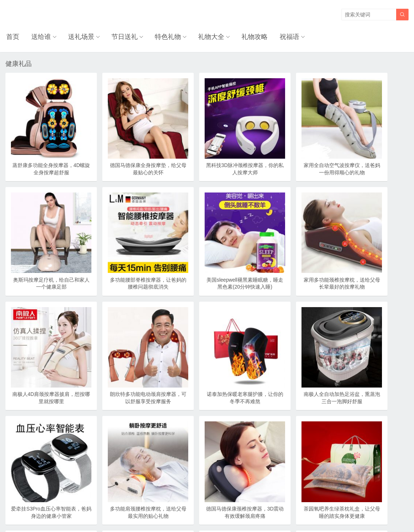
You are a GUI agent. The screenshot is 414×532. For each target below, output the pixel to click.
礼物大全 (206, 36)
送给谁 (39, 36)
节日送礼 (121, 36)
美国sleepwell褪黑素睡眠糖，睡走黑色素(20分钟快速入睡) (125, 256)
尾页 (225, 477)
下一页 (199, 477)
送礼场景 (79, 36)
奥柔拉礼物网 (190, 511)
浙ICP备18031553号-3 (232, 511)
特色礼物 (164, 36)
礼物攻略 (249, 36)
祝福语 (283, 36)
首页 (12, 36)
